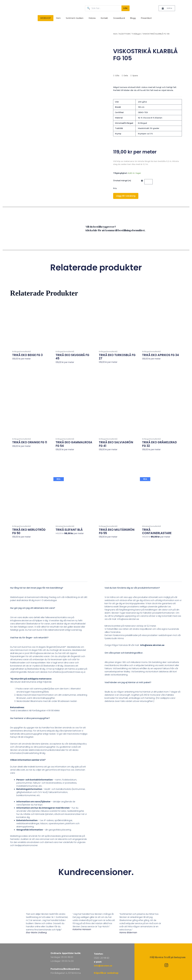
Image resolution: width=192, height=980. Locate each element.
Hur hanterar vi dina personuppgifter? (30, 718)
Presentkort (146, 18)
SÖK (125, 8)
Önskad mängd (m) (122, 181)
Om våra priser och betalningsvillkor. (124, 653)
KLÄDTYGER (125, 34)
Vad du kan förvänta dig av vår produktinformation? (132, 588)
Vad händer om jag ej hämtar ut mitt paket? (128, 682)
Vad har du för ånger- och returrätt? (29, 638)
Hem (58, 18)
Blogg (133, 18)
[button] (49, 590)
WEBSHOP (46, 18)
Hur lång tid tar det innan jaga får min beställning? (37, 588)
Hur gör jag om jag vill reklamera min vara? (33, 608)
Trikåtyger (136, 34)
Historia (92, 18)
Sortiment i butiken (75, 18)
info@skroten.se (103, 966)
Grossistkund (119, 18)
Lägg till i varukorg (126, 196)
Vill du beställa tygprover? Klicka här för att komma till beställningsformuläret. (115, 228)
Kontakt (104, 18)
